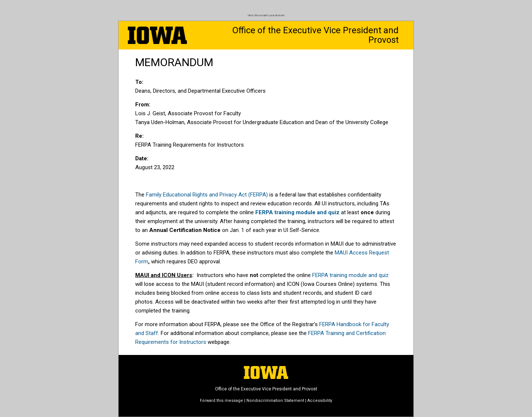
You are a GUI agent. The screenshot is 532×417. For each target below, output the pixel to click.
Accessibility (320, 401)
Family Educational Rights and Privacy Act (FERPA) (207, 195)
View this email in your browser (266, 15)
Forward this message (221, 401)
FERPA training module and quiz (350, 275)
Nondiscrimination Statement (275, 401)
